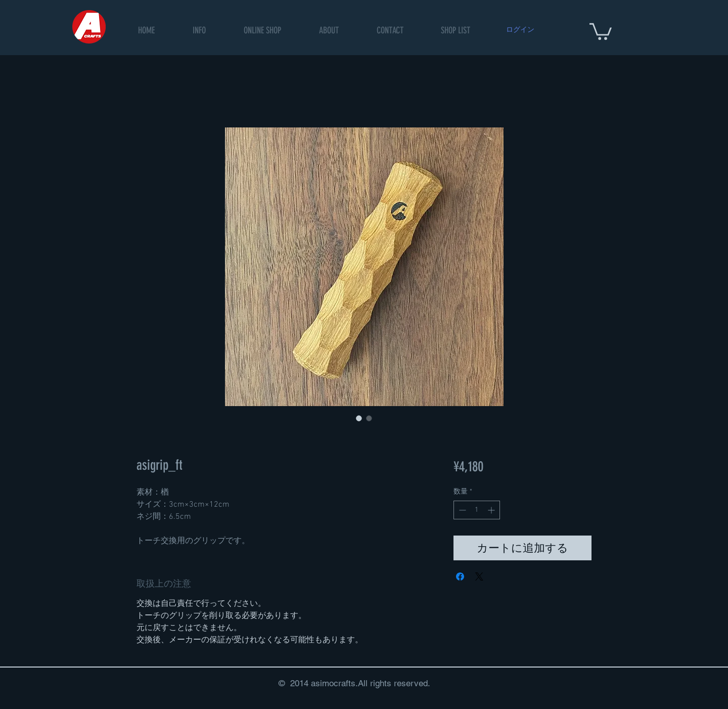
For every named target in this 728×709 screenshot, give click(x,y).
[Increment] (492, 510)
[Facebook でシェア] (460, 577)
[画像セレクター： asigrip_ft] (359, 418)
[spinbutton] (477, 510)
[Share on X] (479, 577)
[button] (263, 31)
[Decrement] (461, 510)
